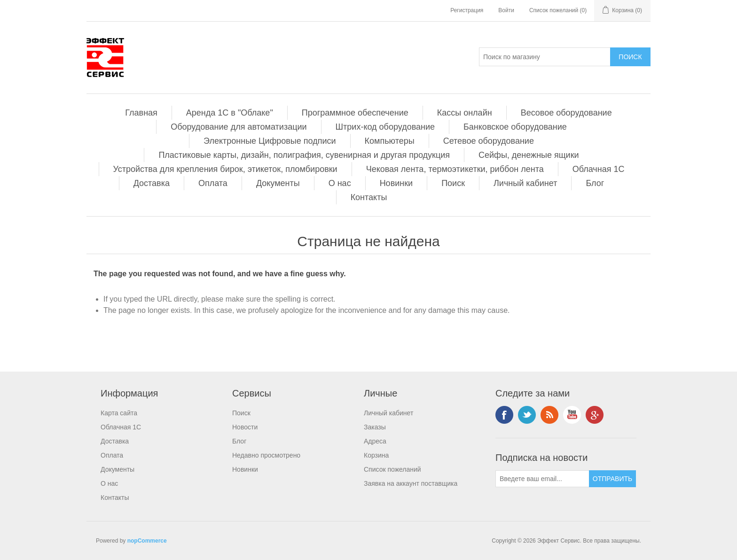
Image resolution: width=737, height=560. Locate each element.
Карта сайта (119, 413)
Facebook (504, 415)
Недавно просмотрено (266, 455)
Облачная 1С (599, 169)
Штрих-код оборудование (385, 127)
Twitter (527, 415)
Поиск (453, 183)
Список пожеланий (392, 469)
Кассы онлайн (465, 113)
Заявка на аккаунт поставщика (411, 483)
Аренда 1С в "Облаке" (230, 113)
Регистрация (467, 10)
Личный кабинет (525, 183)
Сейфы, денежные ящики (529, 155)
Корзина (376, 455)
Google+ (595, 415)
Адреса (375, 441)
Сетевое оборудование (489, 141)
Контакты (369, 197)
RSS (549, 415)
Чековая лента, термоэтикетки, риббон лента (455, 169)
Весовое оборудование (566, 113)
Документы (278, 183)
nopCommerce (147, 541)
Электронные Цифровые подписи (270, 141)
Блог (595, 183)
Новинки (396, 183)
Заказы (375, 427)
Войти (506, 10)
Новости (245, 427)
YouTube (572, 415)
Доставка (152, 183)
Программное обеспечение (355, 113)
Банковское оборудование (515, 127)
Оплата (213, 183)
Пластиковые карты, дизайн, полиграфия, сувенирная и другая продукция (304, 155)
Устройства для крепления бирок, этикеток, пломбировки (225, 169)
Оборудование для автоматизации (239, 127)
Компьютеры (390, 141)
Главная (141, 113)
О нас (340, 183)
